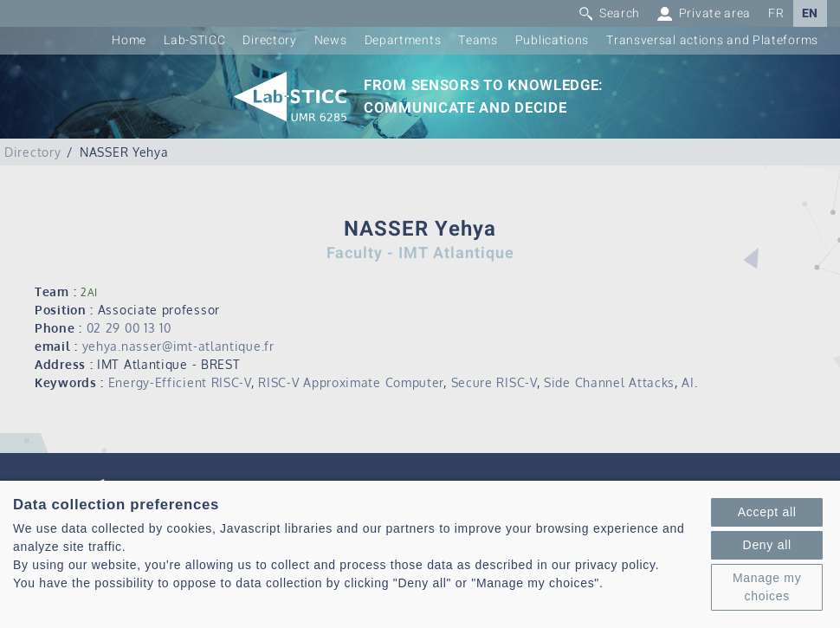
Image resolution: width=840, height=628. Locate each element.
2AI (89, 292)
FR (776, 13)
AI (688, 382)
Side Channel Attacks (609, 382)
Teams (478, 40)
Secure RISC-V (494, 382)
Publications (552, 40)
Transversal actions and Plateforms (712, 40)
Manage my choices (767, 587)
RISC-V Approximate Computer (351, 382)
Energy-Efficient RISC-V (180, 382)
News (331, 40)
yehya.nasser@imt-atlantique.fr (178, 346)
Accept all (767, 512)
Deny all (767, 545)
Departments (403, 40)
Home (129, 40)
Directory (269, 40)
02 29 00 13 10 (129, 328)
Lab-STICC (194, 40)
